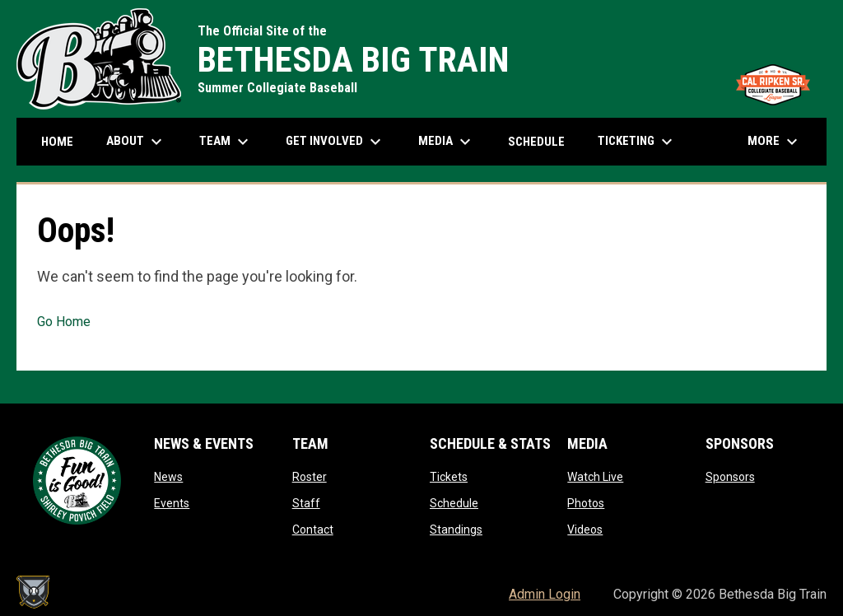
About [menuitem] (136, 142)
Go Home (64, 322)
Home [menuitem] (57, 142)
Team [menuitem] (226, 142)
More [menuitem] (775, 142)
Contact (313, 530)
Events (172, 503)
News (168, 477)
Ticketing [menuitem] (637, 142)
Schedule (454, 503)
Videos (585, 530)
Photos (586, 503)
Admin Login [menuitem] (545, 594)
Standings (456, 530)
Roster (310, 477)
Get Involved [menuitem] (335, 142)
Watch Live (595, 477)
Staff (306, 503)
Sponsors (730, 477)
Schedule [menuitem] (536, 142)
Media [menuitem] (447, 142)
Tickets (449, 477)
